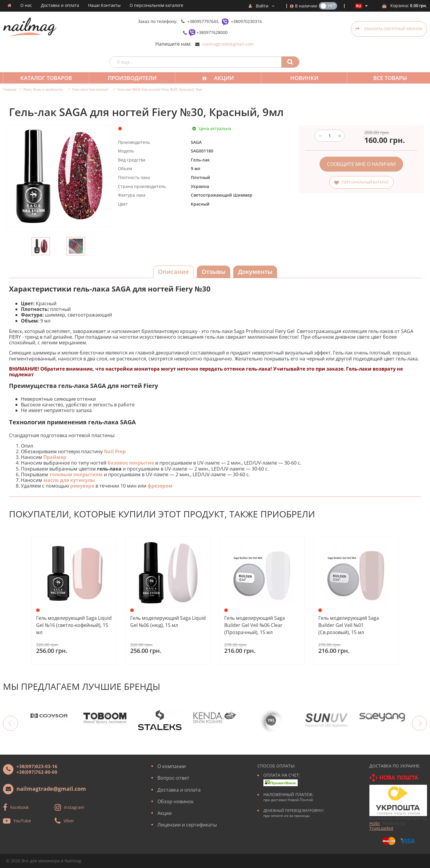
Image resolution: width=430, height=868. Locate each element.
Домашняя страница (9, 5)
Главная (10, 89)
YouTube (22, 821)
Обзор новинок (175, 801)
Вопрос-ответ (173, 778)
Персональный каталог (365, 182)
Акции (221, 78)
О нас (26, 5)
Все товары (385, 78)
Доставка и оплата (60, 5)
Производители (130, 78)
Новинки (300, 78)
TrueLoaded (381, 828)
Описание (173, 272)
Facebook (19, 807)
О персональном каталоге (156, 5)
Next (420, 723)
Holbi (375, 823)
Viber (69, 821)
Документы (255, 272)
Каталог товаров (46, 78)
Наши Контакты (104, 5)
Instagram (74, 807)
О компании (172, 766)
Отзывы (214, 272)
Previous (10, 723)
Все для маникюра (41, 861)
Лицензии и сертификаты (187, 825)
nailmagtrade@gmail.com (228, 44)
